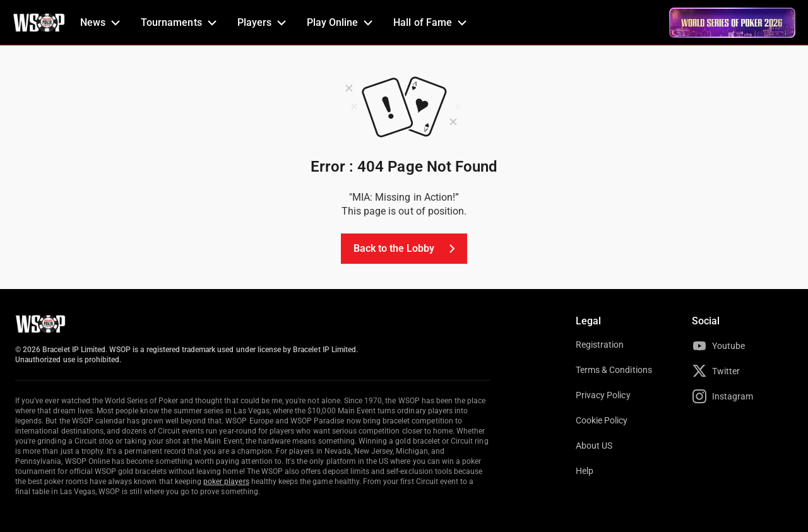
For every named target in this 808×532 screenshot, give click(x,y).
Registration (600, 345)
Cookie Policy (602, 420)
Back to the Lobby (407, 249)
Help (585, 471)
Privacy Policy (603, 395)
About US (594, 446)
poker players (226, 482)
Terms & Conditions (614, 370)
